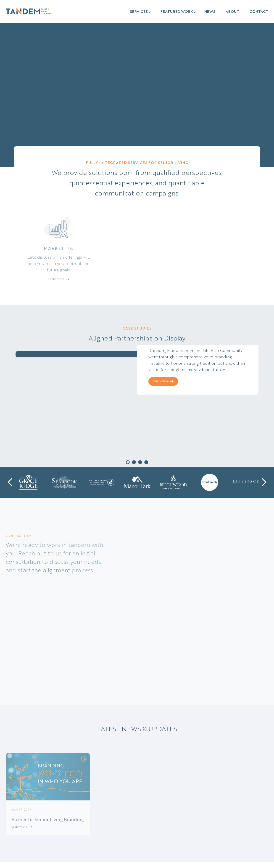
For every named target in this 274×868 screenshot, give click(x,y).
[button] (141, 11)
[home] (29, 11)
